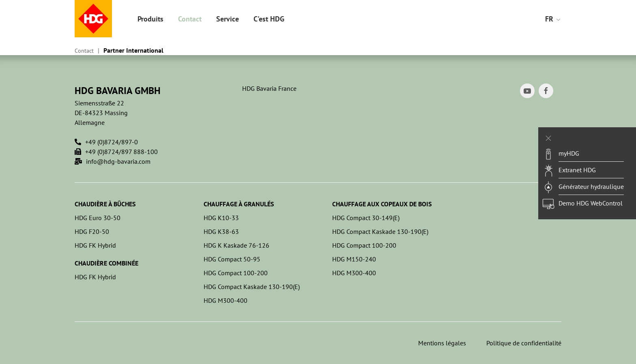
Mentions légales (442, 343)
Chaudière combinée (106, 263)
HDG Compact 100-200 (236, 273)
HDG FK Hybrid (95, 245)
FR (553, 19)
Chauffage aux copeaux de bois (382, 204)
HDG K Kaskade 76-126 (236, 245)
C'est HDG (269, 19)
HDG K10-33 (221, 218)
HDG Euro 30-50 (98, 218)
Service (228, 19)
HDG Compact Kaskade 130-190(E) (252, 287)
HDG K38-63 (221, 231)
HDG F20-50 (92, 231)
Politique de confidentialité (524, 343)
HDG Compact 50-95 (232, 259)
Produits (150, 19)
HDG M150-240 (354, 259)
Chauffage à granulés (239, 204)
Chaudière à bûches (105, 204)
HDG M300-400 (226, 300)
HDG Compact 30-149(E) (366, 218)
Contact (190, 19)
